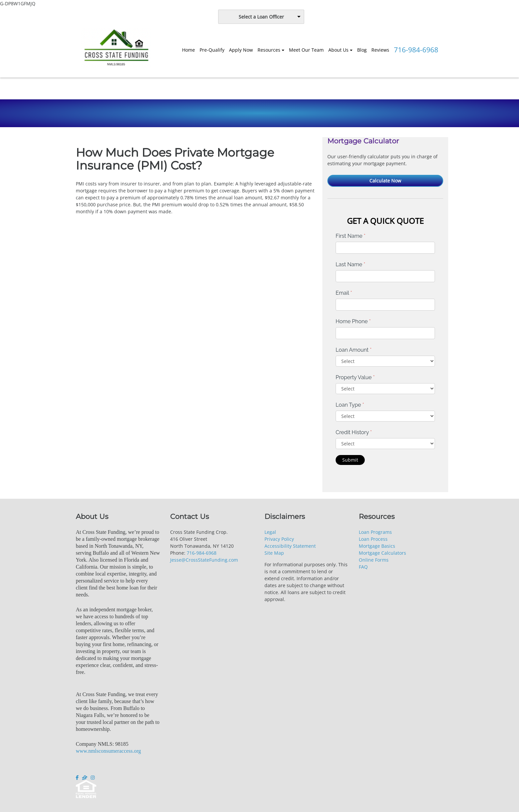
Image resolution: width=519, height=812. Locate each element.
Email (344, 293)
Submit (350, 460)
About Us (338, 50)
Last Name (351, 264)
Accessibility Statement (290, 546)
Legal (270, 532)
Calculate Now (385, 181)
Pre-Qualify (212, 50)
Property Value (355, 377)
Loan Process (373, 539)
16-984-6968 (203, 553)
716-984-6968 (416, 50)
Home (189, 50)
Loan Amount (354, 350)
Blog (362, 50)
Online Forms (374, 560)
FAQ (363, 567)
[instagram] (93, 778)
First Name (351, 236)
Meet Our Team (306, 50)
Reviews (380, 50)
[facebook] (78, 778)
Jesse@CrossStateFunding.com (204, 560)
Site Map (274, 553)
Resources (269, 50)
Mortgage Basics (377, 546)
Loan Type (350, 405)
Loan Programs (375, 532)
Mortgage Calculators (382, 553)
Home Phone (353, 321)
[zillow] (85, 778)
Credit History (354, 432)
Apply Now (241, 50)
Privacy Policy (279, 539)
